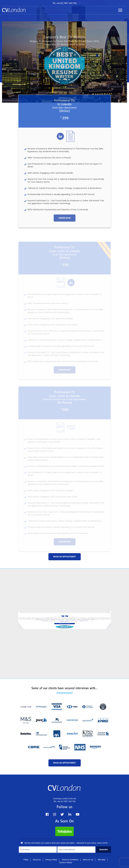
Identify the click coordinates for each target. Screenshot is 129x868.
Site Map (102, 860)
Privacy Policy (51, 860)
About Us (37, 860)
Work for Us (88, 860)
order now (65, 220)
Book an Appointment (65, 557)
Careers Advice (66, 862)
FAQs (26, 860)
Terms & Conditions (70, 860)
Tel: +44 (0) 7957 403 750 (65, 3)
